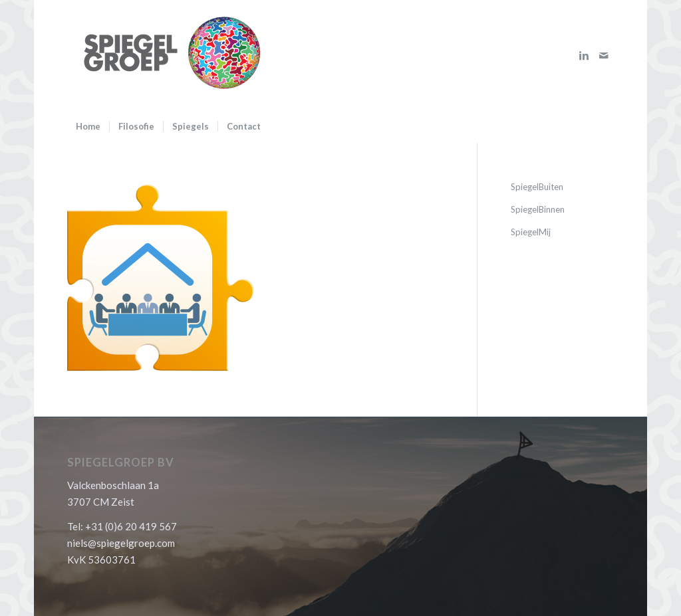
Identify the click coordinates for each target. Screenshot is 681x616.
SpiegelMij (531, 232)
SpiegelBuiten (537, 187)
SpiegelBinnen (538, 209)
